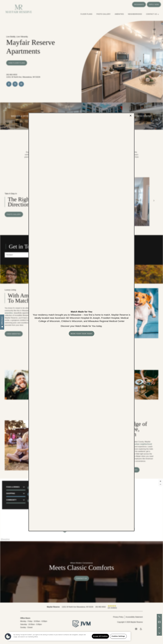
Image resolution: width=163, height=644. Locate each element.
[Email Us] (159, 622)
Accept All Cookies (100, 636)
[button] (81, 334)
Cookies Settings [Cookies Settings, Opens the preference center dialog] (118, 636)
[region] (69, 636)
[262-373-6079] (159, 617)
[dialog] (81, 322)
